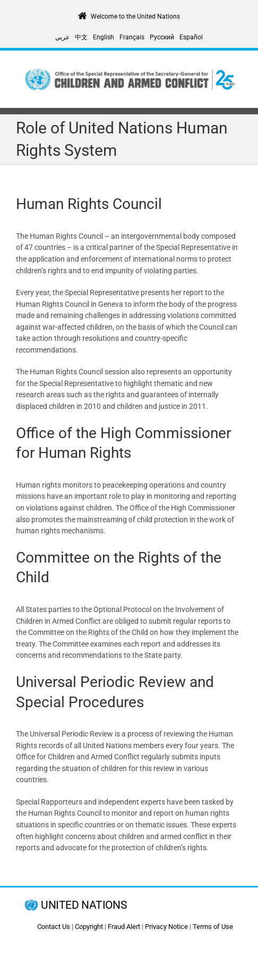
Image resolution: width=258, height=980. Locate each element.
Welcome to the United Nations (135, 16)
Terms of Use (213, 927)
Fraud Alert (124, 927)
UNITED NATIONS (84, 905)
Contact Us (54, 927)
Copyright (89, 927)
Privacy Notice (166, 927)
